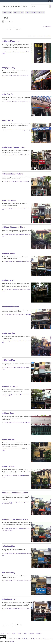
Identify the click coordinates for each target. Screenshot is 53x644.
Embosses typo (22, 502)
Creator (40, 36)
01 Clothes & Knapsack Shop (14, 147)
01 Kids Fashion (8, 254)
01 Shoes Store (8, 280)
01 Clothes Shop (8, 333)
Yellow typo (23, 208)
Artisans (21, 12)
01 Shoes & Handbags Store (13, 227)
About (4, 12)
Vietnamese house (8, 504)
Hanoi (10, 12)
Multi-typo (28, 102)
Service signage (16, 608)
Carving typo (23, 289)
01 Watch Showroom (10, 307)
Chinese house (23, 341)
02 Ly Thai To (7, 94)
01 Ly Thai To (7, 121)
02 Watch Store (8, 440)
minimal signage (16, 52)
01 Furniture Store (10, 386)
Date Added (48, 36)
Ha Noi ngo (23, 52)
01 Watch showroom (10, 41)
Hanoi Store (15, 102)
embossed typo (16, 208)
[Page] (4, 29)
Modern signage (8, 52)
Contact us (41, 12)
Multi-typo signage (17, 394)
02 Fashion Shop (8, 546)
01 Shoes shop (8, 413)
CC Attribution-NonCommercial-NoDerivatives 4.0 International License (33, 639)
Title (35, 36)
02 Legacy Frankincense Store (15, 493)
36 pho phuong (8, 102)
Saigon (15, 12)
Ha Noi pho (28, 314)
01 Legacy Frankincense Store (15, 519)
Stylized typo (16, 75)
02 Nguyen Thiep (8, 68)
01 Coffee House (9, 200)
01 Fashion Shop (8, 573)
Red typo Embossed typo (18, 422)
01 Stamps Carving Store (12, 174)
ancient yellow (16, 289)
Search (50, 6)
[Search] (40, 6)
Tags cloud (33, 12)
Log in (50, 1)
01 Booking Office (9, 599)
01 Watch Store (8, 466)
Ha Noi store (26, 181)
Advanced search (47, 26)
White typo (15, 155)
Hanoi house (22, 75)
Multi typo (15, 181)
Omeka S (12, 641)
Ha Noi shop (21, 155)
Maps (27, 12)
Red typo (20, 181)
